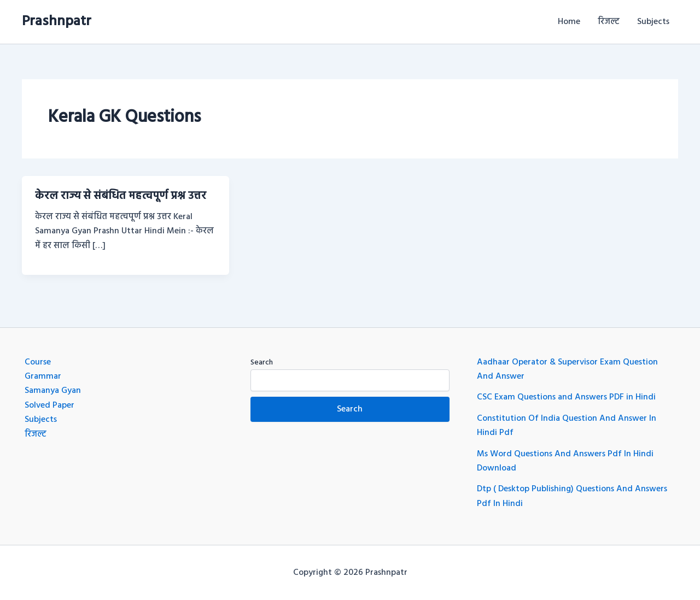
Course (38, 362)
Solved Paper (49, 405)
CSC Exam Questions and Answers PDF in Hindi (566, 397)
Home (569, 22)
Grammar (43, 377)
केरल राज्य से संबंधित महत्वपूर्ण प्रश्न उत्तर (121, 196)
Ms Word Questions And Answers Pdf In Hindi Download (565, 461)
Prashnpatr (57, 22)
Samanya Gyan (53, 391)
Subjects (653, 22)
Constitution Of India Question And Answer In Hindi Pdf (567, 426)
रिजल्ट (609, 22)
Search (262, 363)
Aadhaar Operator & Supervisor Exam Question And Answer (567, 369)
